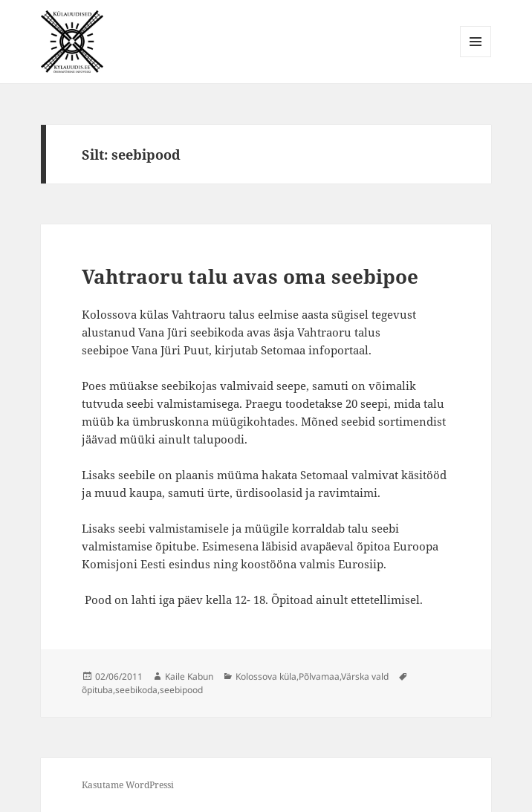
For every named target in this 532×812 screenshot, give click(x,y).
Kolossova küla (266, 676)
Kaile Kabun (189, 676)
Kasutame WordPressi (128, 785)
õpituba (97, 690)
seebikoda (136, 690)
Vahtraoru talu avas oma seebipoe (250, 276)
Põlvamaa (319, 676)
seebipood (181, 690)
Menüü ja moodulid (476, 57)
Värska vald (365, 676)
